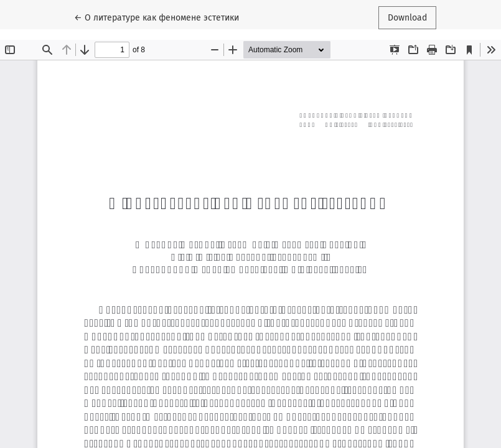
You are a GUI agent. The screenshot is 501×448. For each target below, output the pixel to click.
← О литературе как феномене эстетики (157, 17)
